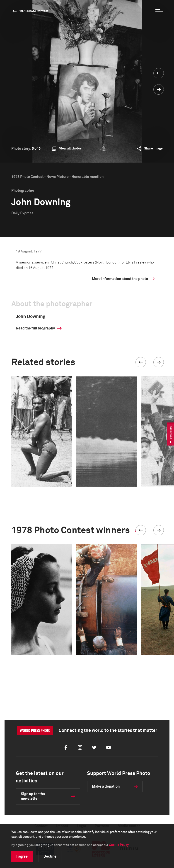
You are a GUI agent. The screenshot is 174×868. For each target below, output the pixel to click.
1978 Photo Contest (34, 11)
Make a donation (106, 786)
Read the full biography (35, 328)
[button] (141, 362)
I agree (22, 856)
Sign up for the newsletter (33, 796)
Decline (50, 856)
